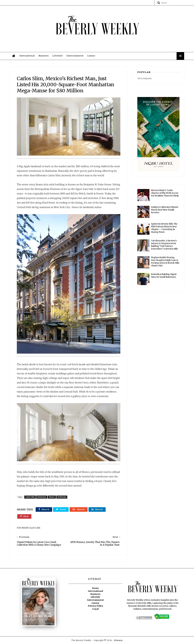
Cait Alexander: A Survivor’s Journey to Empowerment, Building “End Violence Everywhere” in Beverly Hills (164, 245)
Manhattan (42, 497)
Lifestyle (58, 56)
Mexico (52, 497)
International (27, 56)
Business (44, 56)
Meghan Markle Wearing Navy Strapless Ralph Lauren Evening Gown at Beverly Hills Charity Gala (165, 262)
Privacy (118, 640)
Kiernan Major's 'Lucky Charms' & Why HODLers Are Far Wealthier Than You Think (165, 193)
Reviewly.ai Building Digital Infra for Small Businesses (164, 276)
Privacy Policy (95, 606)
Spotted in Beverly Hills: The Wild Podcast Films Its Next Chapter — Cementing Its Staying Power (164, 228)
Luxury (91, 56)
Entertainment (75, 56)
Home (95, 588)
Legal (95, 609)
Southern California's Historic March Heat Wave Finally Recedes (165, 210)
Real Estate (62, 497)
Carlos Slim (30, 497)
